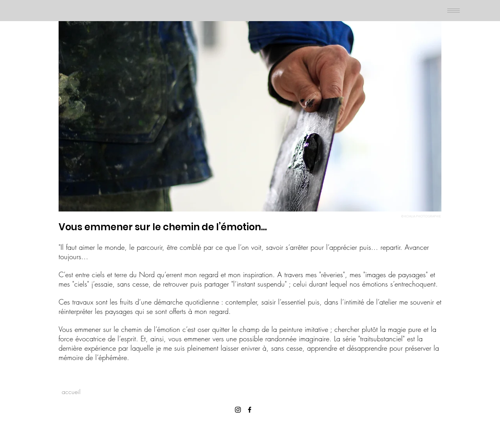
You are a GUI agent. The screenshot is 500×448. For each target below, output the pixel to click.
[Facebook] (250, 410)
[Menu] (453, 11)
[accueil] (71, 392)
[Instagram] (238, 410)
